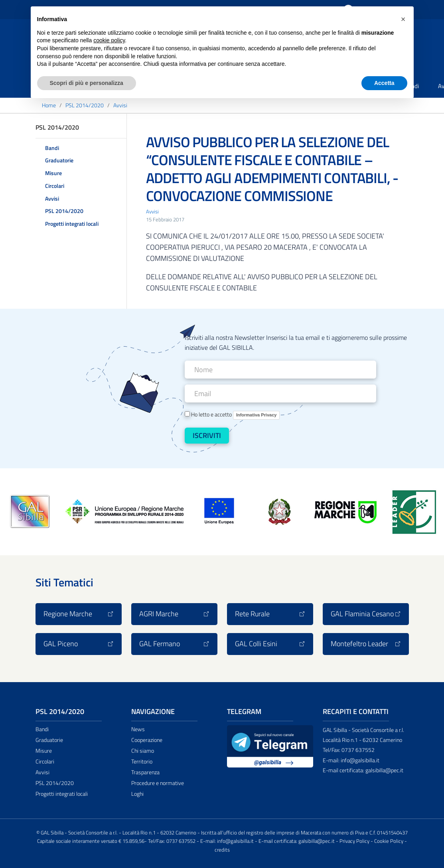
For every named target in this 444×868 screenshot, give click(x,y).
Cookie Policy (389, 841)
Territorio (142, 761)
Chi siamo (143, 751)
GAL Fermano (174, 644)
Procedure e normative (158, 783)
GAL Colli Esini (270, 644)
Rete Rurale (270, 614)
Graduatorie (59, 160)
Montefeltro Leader (366, 644)
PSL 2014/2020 (64, 211)
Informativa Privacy (257, 415)
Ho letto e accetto (232, 415)
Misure (53, 173)
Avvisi (52, 198)
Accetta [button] (384, 83)
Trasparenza (145, 772)
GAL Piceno (79, 644)
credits (222, 850)
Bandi (52, 148)
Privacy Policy (354, 841)
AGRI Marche (174, 614)
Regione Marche (79, 614)
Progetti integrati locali (72, 224)
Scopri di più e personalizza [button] (87, 83)
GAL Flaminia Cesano (366, 614)
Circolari (55, 186)
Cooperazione (147, 740)
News (138, 729)
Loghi (137, 794)
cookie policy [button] (109, 40)
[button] (403, 19)
